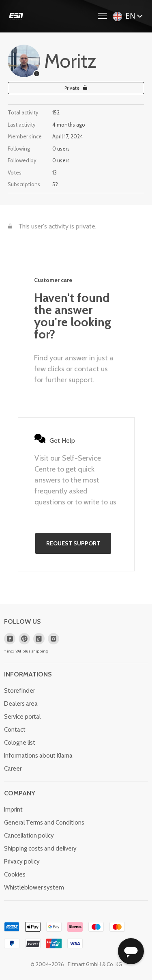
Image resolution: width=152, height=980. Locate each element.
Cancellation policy (29, 836)
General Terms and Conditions (44, 823)
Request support (73, 543)
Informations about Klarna (38, 756)
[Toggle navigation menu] (105, 16)
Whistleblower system (34, 887)
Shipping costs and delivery (40, 849)
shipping (40, 651)
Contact (15, 730)
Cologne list (20, 743)
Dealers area (21, 704)
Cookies (15, 874)
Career (13, 769)
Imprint (13, 810)
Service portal (22, 717)
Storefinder (19, 691)
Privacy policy (22, 862)
